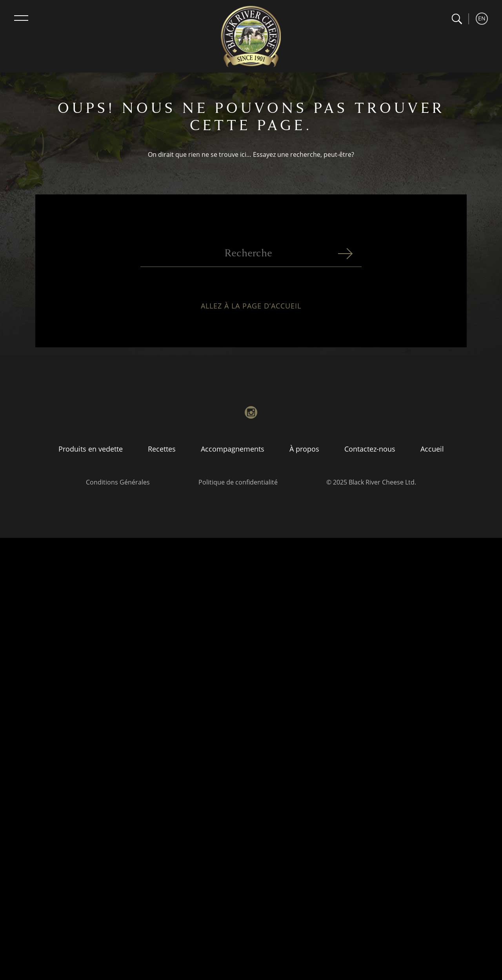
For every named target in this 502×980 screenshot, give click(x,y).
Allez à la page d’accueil (251, 309)
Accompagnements (233, 449)
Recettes (162, 449)
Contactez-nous (370, 449)
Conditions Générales (118, 482)
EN (482, 18)
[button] (457, 19)
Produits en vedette (91, 449)
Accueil (432, 449)
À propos (304, 449)
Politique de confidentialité (238, 482)
